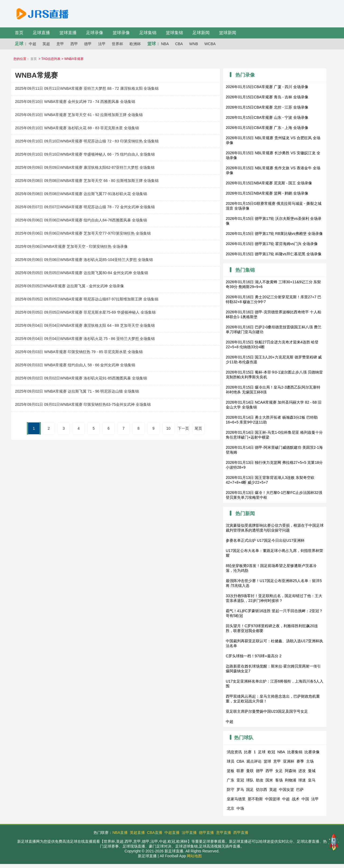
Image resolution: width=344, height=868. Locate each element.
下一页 (183, 428)
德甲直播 (206, 833)
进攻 (302, 771)
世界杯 (117, 44)
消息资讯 (234, 752)
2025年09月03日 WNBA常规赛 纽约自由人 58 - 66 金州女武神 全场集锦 (75, 365)
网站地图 (194, 856)
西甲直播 (241, 833)
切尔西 (261, 790)
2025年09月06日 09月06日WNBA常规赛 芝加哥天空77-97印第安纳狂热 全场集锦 (83, 233)
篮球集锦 (174, 33)
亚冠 (240, 780)
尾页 (198, 428)
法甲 (102, 44)
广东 (231, 780)
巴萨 (300, 790)
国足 (250, 790)
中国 (305, 799)
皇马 (312, 780)
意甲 (60, 44)
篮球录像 (121, 33)
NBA (165, 44)
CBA (179, 44)
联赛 (240, 771)
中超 (33, 44)
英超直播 (137, 833)
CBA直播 (155, 833)
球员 (231, 761)
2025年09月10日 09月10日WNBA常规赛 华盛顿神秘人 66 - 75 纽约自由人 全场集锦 (85, 154)
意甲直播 (224, 833)
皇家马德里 (236, 799)
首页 (19, 33)
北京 (231, 808)
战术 (296, 799)
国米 (269, 780)
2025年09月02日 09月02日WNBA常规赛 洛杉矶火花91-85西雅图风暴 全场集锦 (81, 378)
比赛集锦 (295, 752)
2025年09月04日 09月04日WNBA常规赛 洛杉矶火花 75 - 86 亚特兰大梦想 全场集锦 (85, 339)
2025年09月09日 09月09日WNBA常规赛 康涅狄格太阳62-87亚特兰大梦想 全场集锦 (85, 167)
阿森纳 (291, 771)
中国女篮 (286, 790)
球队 (250, 780)
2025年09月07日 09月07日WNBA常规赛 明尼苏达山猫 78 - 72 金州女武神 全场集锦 (85, 207)
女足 (279, 771)
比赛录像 (312, 752)
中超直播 (172, 833)
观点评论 (254, 761)
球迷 (302, 780)
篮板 (231, 771)
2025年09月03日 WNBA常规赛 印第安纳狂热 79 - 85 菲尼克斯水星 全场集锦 (79, 352)
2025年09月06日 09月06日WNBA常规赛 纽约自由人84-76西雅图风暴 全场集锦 (81, 220)
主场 (310, 761)
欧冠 (271, 752)
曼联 (250, 771)
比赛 (248, 752)
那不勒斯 (255, 799)
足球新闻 (201, 33)
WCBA (210, 44)
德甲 (88, 44)
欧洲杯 (135, 44)
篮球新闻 (228, 33)
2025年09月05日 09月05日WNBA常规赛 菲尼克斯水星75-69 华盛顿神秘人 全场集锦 (85, 312)
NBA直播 (120, 833)
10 (169, 428)
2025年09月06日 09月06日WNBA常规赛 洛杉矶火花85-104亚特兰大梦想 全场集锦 (84, 260)
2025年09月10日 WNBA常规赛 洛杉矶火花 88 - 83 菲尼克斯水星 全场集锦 (77, 128)
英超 (46, 44)
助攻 (260, 780)
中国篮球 (273, 799)
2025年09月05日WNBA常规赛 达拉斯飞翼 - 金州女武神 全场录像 (69, 286)
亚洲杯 (289, 761)
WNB (194, 44)
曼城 (312, 771)
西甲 (74, 44)
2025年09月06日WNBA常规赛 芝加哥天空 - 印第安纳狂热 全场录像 (71, 246)
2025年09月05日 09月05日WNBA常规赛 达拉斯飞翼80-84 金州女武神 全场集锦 (82, 273)
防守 (231, 790)
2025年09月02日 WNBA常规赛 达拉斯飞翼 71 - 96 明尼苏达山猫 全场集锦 (77, 391)
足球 (262, 752)
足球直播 (41, 33)
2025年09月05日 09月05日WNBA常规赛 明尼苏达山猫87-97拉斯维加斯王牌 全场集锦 (87, 299)
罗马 (240, 790)
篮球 (267, 761)
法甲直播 (189, 833)
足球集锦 (148, 33)
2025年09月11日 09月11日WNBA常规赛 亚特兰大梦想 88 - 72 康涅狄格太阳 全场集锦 (87, 88)
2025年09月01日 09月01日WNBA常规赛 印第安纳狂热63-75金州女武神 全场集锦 (83, 404)
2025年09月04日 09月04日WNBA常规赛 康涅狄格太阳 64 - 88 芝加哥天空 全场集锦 (85, 325)
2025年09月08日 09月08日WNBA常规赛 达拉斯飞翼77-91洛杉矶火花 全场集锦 (81, 194)
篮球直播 (68, 33)
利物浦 (291, 780)
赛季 (300, 761)
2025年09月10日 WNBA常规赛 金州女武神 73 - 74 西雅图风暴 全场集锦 (75, 102)
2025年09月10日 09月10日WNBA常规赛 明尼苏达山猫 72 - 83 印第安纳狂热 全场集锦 (87, 141)
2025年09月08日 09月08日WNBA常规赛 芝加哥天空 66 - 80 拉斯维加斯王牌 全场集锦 (87, 181)
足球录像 (95, 33)
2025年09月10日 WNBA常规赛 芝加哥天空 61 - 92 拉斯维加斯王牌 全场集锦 (79, 115)
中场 (240, 808)
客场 (279, 780)
